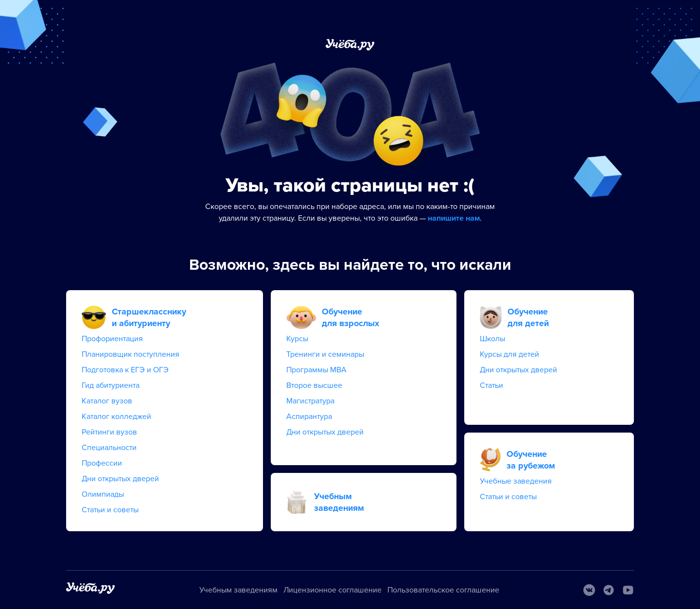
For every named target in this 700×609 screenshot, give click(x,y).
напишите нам (454, 218)
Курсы (297, 339)
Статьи (491, 385)
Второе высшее (314, 385)
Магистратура (310, 401)
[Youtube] (628, 590)
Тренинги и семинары (325, 354)
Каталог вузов (107, 401)
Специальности (109, 448)
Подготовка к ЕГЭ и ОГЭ (125, 370)
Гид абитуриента (111, 385)
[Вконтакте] (589, 590)
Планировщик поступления (131, 354)
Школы (492, 339)
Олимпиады (103, 494)
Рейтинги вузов (109, 432)
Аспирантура (309, 417)
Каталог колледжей (116, 417)
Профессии (102, 463)
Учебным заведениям (238, 590)
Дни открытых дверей (120, 479)
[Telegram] (609, 590)
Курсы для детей (509, 354)
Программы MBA (316, 370)
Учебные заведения (516, 481)
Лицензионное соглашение (332, 590)
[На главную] (90, 590)
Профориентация (112, 339)
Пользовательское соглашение (443, 590)
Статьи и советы (110, 510)
